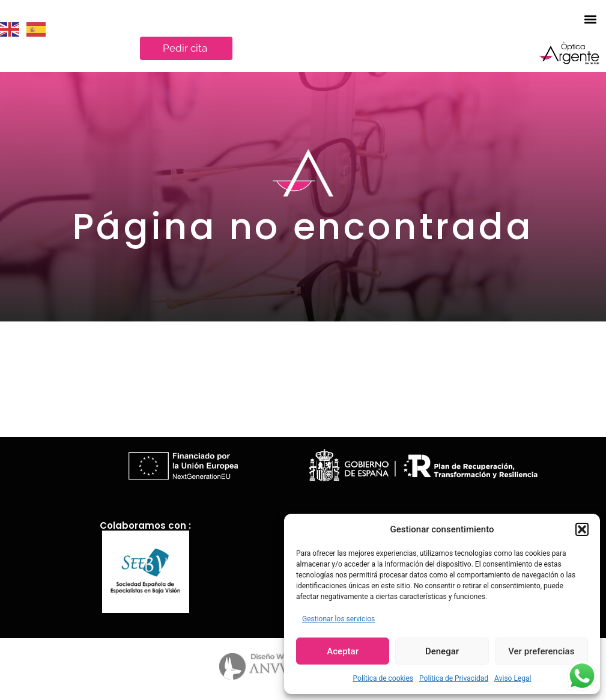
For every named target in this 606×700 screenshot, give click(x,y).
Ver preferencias (541, 651)
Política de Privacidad (454, 678)
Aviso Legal (513, 678)
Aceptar (343, 651)
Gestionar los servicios (338, 619)
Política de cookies (383, 678)
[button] (582, 529)
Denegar (442, 651)
